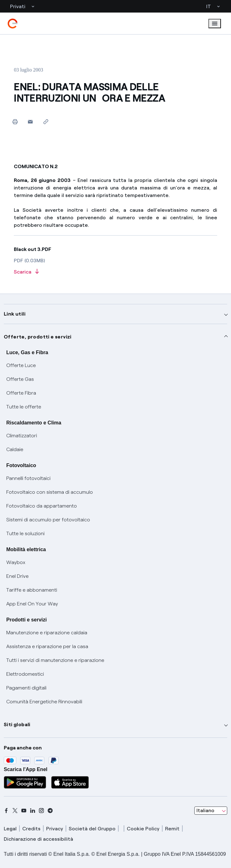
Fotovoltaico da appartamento (42, 506)
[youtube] (24, 811)
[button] (30, 122)
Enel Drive (17, 576)
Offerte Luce (21, 365)
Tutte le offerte (24, 407)
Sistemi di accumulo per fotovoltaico (48, 520)
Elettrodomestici (25, 674)
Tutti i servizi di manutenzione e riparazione (55, 660)
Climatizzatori (22, 436)
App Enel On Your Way (32, 604)
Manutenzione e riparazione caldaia (47, 633)
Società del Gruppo (92, 829)
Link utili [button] (15, 314)
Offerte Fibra (21, 393)
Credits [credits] (31, 829)
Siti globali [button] (17, 724)
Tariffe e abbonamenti (32, 590)
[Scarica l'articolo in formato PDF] (115, 272)
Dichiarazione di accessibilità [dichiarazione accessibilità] (38, 839)
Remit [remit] (172, 829)
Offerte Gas (20, 379)
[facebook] (6, 811)
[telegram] (50, 811)
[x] (15, 811)
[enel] (13, 24)
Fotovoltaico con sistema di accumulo (50, 492)
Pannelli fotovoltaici (28, 478)
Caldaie (15, 449)
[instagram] (41, 811)
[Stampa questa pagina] (15, 122)
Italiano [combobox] (205, 810)
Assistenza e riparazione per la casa (47, 646)
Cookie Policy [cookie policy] (143, 829)
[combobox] (211, 811)
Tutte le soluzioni (25, 533)
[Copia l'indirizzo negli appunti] (46, 122)
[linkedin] (33, 811)
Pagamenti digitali (26, 688)
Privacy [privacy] (55, 829)
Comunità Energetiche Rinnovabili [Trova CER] (44, 702)
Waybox (16, 562)
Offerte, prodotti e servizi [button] (38, 337)
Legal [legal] (10, 829)
